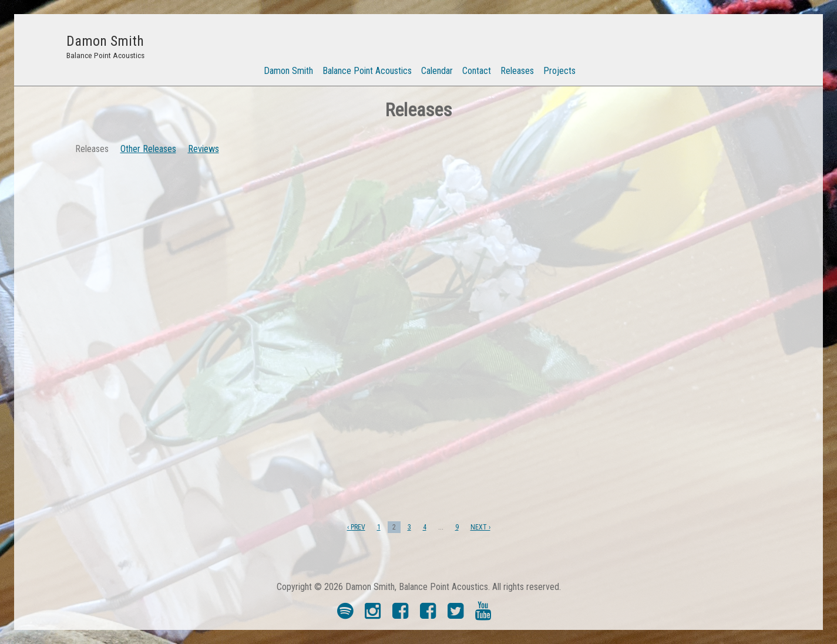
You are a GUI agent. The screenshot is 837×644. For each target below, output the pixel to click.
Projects (559, 71)
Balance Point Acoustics (367, 71)
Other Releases (148, 149)
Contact (477, 71)
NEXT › (480, 527)
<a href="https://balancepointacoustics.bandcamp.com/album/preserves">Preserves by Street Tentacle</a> (671, 414)
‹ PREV (356, 527)
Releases (517, 71)
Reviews (204, 149)
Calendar (437, 71)
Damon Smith (288, 71)
